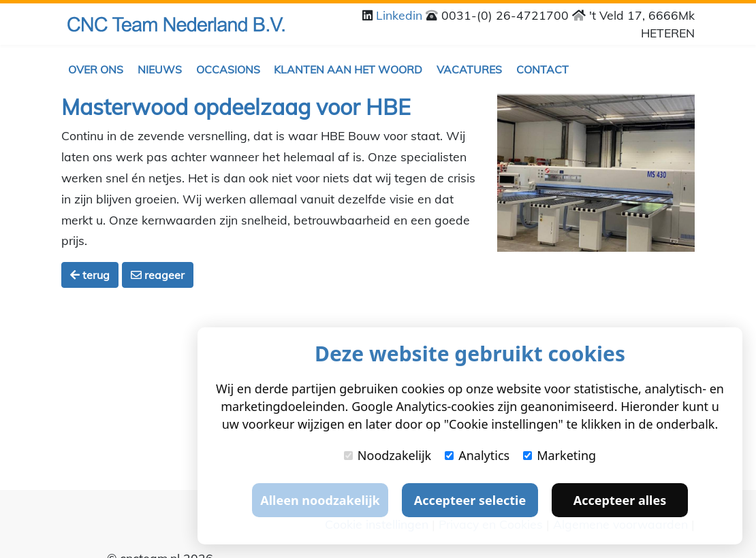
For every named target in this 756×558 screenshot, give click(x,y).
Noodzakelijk (388, 455)
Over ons (96, 69)
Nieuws (160, 69)
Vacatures (469, 69)
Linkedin (401, 15)
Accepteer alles (620, 500)
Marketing (560, 455)
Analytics (477, 455)
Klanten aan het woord (348, 69)
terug (90, 275)
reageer (158, 275)
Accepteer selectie (470, 500)
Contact (542, 69)
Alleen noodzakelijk (320, 500)
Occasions (228, 69)
